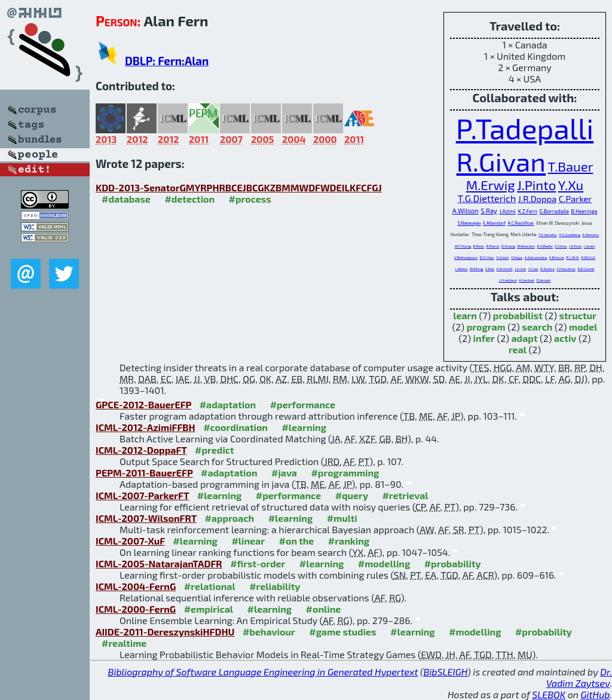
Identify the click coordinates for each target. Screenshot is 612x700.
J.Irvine (520, 269)
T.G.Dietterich (487, 198)
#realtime (124, 643)
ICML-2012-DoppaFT (141, 450)
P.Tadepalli (525, 128)
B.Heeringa (585, 211)
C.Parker (576, 198)
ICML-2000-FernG (136, 609)
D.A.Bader (545, 246)
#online (324, 609)
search (537, 327)
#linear (248, 541)
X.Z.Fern (527, 211)
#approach (229, 518)
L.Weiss (462, 269)
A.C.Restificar (521, 223)
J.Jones (590, 246)
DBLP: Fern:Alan (167, 61)
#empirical (209, 609)
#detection (189, 199)
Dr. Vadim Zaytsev (579, 677)
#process (250, 199)
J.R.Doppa (537, 198)
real (518, 349)
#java (284, 473)
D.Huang (508, 246)
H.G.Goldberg (569, 235)
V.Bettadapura (466, 257)
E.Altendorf (494, 223)
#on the (297, 541)
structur (577, 315)
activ (565, 338)
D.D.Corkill (586, 269)
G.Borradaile (554, 211)
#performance (303, 404)
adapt (525, 338)
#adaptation (228, 404)
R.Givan (501, 161)
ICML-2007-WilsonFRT (146, 518)
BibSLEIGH (446, 672)
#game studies (342, 632)
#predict (214, 450)
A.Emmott (505, 269)
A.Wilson (466, 211)
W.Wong (477, 269)
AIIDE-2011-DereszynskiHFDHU (165, 632)
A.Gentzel (527, 280)
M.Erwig (491, 185)
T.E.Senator (548, 235)
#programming (345, 473)
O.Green (502, 257)
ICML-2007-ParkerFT (142, 495)
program (486, 327)
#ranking (349, 541)
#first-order (258, 563)
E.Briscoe (557, 257)
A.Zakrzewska (535, 257)
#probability (453, 563)
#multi (342, 518)
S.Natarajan (469, 223)
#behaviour (269, 632)
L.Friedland (507, 280)
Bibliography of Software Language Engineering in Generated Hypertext (263, 672)
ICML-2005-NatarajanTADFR (159, 563)
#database (126, 199)
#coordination (235, 427)
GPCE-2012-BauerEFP (143, 404)
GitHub (596, 694)
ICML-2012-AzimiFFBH (146, 427)
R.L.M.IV (572, 257)
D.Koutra (547, 269)
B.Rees (479, 246)
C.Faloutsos (566, 269)
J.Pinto (536, 185)
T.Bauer (571, 166)
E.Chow (561, 246)
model (583, 327)
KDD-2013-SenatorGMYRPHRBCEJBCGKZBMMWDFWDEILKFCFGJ (239, 187)
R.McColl (588, 257)
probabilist (518, 315)
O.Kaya (517, 257)
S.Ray (489, 211)
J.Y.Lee (533, 269)
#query (352, 495)
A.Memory (590, 235)
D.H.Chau (486, 257)
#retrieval (405, 495)
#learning (304, 427)
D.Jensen (544, 280)
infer (484, 338)
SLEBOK (549, 694)
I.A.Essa (575, 246)
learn (465, 315)
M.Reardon (526, 246)
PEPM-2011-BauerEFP (144, 473)
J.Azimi (507, 211)
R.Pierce (493, 246)
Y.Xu (571, 185)
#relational (210, 586)
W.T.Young (463, 246)
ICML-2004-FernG (136, 586)
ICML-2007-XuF (130, 541)
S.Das (490, 269)
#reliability (275, 586)
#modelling (384, 563)
